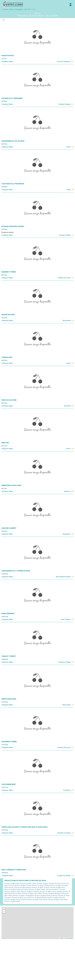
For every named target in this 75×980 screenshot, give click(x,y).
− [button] (4, 912)
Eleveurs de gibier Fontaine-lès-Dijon (49, 883)
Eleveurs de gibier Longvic (23, 885)
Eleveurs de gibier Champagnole (24, 895)
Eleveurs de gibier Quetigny (41, 885)
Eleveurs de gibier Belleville (38, 897)
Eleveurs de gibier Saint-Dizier (58, 899)
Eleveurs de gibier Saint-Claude (37, 899)
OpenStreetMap (69, 938)
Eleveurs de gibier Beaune (23, 887)
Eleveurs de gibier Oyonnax (56, 897)
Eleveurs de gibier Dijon (12, 883)
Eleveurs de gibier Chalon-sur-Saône (16, 889)
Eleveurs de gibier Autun (12, 891)
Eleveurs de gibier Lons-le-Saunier (51, 891)
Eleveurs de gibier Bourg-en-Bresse (46, 895)
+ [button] (4, 909)
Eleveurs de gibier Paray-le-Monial (15, 899)
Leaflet (62, 938)
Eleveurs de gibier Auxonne (41, 887)
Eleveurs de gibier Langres (37, 889)
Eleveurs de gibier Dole (57, 887)
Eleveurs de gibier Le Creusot (56, 889)
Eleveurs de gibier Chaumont (30, 891)
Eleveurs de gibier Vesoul (20, 897)
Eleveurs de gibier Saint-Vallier (32, 893)
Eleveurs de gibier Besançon (52, 893)
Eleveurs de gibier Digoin (12, 901)
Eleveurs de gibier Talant (28, 883)
